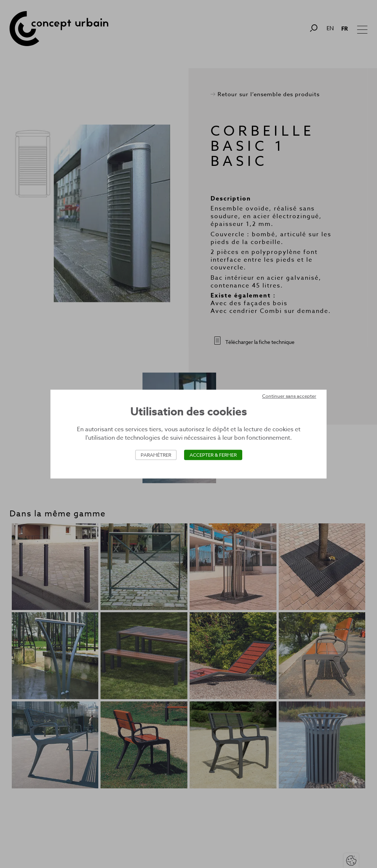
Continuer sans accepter (289, 396)
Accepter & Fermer (213, 455)
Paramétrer (156, 455)
